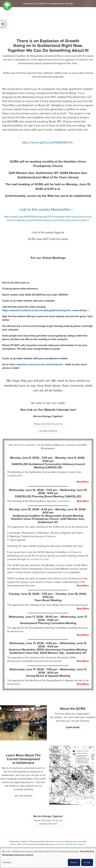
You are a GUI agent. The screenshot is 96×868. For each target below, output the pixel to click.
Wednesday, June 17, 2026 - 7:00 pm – (48, 671)
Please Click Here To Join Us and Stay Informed (48, 822)
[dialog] (48, 858)
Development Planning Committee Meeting (48, 623)
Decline (74, 862)
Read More (83, 482)
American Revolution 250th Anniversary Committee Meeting (48, 650)
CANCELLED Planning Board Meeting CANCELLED (48, 496)
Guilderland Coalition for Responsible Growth (48, 4)
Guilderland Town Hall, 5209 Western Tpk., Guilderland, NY (48, 653)
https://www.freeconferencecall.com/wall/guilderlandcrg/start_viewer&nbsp (46, 310)
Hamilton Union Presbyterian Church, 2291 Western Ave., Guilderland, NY (48, 520)
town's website (27, 445)
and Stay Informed (48, 431)
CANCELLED (15, 476)
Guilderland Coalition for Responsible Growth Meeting (48, 516)
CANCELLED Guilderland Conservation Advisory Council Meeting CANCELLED (48, 466)
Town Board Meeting (48, 600)
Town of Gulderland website (73, 844)
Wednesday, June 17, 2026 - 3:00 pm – (48, 645)
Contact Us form (40, 559)
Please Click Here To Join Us (48, 424)
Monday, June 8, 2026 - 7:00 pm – (48, 459)
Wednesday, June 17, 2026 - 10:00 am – (48, 618)
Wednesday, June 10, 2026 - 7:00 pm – (48, 492)
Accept (87, 862)
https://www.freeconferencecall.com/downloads (37, 364)
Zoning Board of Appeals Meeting (48, 676)
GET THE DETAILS (23, 796)
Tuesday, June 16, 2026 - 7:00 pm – (48, 595)
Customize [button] (7, 862)
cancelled (64, 501)
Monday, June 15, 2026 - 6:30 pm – (48, 511)
